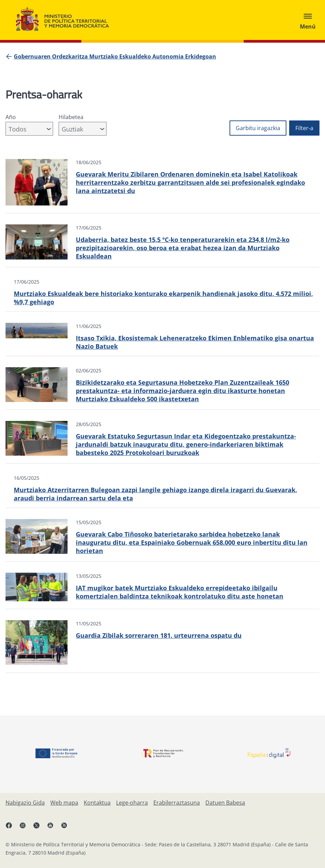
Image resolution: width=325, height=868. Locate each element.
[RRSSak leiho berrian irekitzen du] (68, 828)
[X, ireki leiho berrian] (40, 828)
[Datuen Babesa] (225, 803)
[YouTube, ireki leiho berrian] (54, 828)
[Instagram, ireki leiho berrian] (26, 828)
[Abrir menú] (308, 20)
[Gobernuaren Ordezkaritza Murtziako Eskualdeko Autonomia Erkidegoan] (115, 56)
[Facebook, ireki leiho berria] (12, 828)
